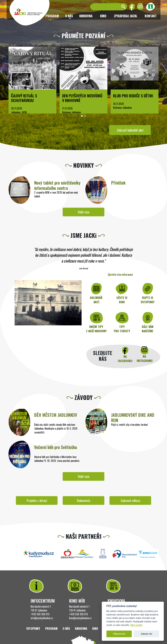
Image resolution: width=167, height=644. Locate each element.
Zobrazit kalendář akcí (130, 130)
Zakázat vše (147, 634)
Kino (103, 16)
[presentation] (3, 72)
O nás (66, 628)
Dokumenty (84, 500)
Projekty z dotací (37, 500)
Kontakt (151, 16)
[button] (82, 116)
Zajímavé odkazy (130, 500)
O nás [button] (69, 16)
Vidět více (84, 212)
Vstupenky (33, 628)
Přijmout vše (119, 634)
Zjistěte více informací (120, 275)
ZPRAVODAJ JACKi (125, 16)
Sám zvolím (136, 625)
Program (51, 628)
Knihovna (86, 16)
